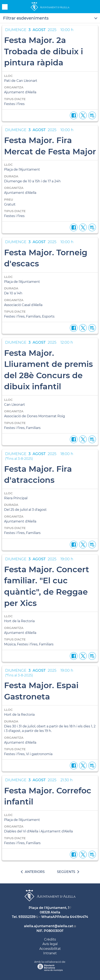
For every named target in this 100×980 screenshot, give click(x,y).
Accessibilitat (50, 949)
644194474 (79, 917)
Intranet (50, 953)
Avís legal (50, 944)
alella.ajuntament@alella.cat (49, 926)
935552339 (27, 917)
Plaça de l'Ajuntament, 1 (49, 908)
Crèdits (50, 939)
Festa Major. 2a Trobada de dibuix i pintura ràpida (44, 51)
